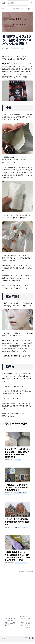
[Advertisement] (17, 593)
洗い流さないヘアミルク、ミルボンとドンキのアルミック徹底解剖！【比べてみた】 (26, 622)
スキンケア (15, 48)
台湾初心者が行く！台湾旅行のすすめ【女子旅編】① (9, 622)
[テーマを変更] (5, 638)
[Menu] (32, 3)
